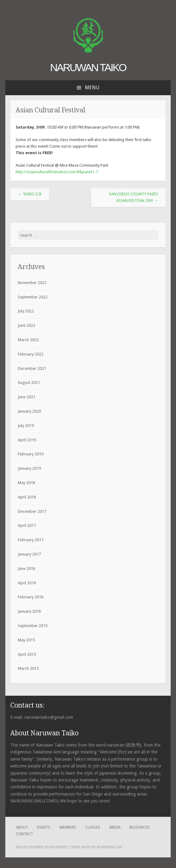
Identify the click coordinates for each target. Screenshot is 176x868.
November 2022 (32, 283)
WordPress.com (109, 847)
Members (68, 827)
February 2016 (31, 597)
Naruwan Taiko (88, 67)
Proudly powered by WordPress (41, 847)
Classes (93, 827)
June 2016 (27, 569)
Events (44, 827)
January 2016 (29, 611)
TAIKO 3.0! (30, 194)
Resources (140, 827)
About (22, 827)
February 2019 (31, 454)
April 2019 (27, 440)
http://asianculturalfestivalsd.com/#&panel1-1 (57, 172)
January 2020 (29, 411)
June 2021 (27, 397)
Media (115, 827)
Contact (24, 834)
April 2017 (27, 525)
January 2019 (29, 468)
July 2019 (26, 426)
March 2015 (28, 668)
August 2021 (29, 383)
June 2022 (27, 325)
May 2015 (26, 640)
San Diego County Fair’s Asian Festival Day (134, 197)
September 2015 (33, 626)
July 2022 (26, 311)
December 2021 (32, 368)
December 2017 (32, 511)
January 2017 (29, 554)
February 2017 (31, 540)
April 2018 (27, 497)
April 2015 (27, 654)
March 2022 (28, 340)
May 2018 (26, 483)
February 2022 (31, 354)
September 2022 (33, 297)
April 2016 (27, 583)
